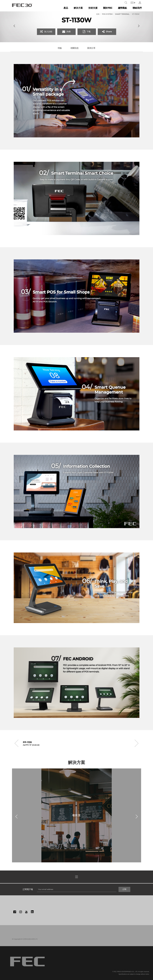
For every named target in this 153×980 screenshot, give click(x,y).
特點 (60, 48)
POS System (107, 14)
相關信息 (75, 48)
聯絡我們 (137, 8)
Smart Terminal (122, 14)
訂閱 (124, 889)
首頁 (98, 14)
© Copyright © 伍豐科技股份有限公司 (25, 939)
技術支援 (93, 8)
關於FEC (108, 8)
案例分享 (91, 48)
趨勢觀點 (122, 8)
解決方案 (78, 8)
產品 (66, 8)
